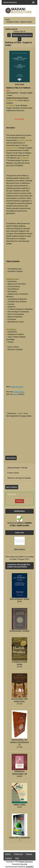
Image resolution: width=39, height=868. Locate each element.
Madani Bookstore (26, 862)
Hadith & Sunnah (11, 29)
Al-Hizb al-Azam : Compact (20, 631)
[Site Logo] (20, 11)
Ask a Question (12, 487)
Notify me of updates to (19, 522)
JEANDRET (30, 867)
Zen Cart (24, 864)
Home (7, 19)
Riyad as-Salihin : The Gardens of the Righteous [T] (19, 742)
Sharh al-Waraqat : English (19, 599)
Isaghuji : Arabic (19, 805)
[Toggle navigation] (33, 2)
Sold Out (19, 501)
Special (8, 854)
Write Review (11, 458)
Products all (18, 854)
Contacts (9, 858)
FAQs (17, 858)
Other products (19, 549)
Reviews (29, 854)
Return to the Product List (22, 35)
